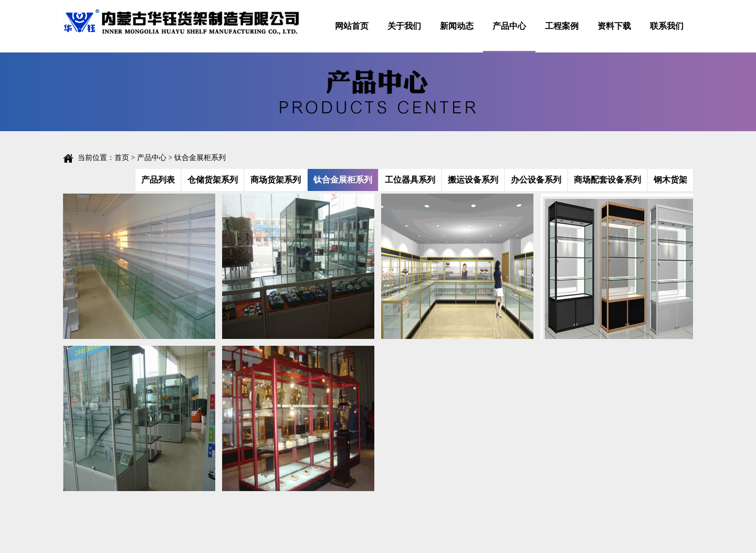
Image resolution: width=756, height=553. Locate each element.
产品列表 (158, 180)
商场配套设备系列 (607, 180)
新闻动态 (457, 26)
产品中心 (509, 26)
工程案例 (562, 26)
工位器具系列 (410, 180)
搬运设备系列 (473, 180)
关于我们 (404, 26)
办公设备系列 (536, 180)
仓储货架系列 (213, 180)
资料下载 (614, 26)
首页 (122, 158)
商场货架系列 (276, 180)
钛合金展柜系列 (343, 180)
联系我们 (667, 26)
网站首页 (352, 26)
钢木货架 (670, 180)
